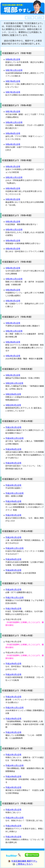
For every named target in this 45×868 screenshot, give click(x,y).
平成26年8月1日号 (13, 664)
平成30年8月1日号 (13, 449)
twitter (40, 18)
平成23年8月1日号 (13, 826)
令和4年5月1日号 (13, 249)
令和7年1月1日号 (13, 111)
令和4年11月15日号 (14, 230)
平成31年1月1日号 (13, 427)
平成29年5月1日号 (13, 515)
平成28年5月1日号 (13, 570)
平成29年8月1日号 (13, 501)
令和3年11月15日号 (14, 279)
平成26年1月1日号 (13, 697)
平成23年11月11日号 (15, 818)
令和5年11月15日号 (14, 177)
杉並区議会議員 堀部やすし (24, 861)
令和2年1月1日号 (13, 375)
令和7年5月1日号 (13, 92)
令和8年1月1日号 (13, 59)
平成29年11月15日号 (15, 493)
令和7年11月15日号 (14, 70)
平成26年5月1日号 (13, 674)
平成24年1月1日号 (13, 810)
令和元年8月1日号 (13, 394)
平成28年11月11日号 (15, 548)
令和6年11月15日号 (14, 122)
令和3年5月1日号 (13, 301)
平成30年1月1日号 (13, 485)
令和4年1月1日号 (13, 268)
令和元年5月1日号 (13, 405)
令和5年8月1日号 (13, 188)
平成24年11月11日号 (15, 765)
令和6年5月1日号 (13, 144)
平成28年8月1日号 (13, 559)
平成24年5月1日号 (13, 787)
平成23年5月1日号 (13, 837)
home (30, 18)
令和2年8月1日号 (13, 342)
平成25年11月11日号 (15, 708)
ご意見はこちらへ (24, 864)
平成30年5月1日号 (13, 463)
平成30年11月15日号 (15, 438)
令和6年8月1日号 (13, 133)
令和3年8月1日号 (13, 290)
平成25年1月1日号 (13, 755)
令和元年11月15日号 (14, 383)
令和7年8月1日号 (13, 81)
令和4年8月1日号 (13, 241)
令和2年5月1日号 (13, 356)
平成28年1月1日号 (13, 589)
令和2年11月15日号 (14, 331)
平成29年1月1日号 (13, 537)
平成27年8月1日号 (13, 608)
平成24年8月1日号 (13, 776)
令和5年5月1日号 (13, 199)
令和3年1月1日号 (13, 323)
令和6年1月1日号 (13, 166)
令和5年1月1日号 (13, 221)
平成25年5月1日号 (13, 732)
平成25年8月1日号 (13, 719)
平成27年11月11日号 (15, 597)
